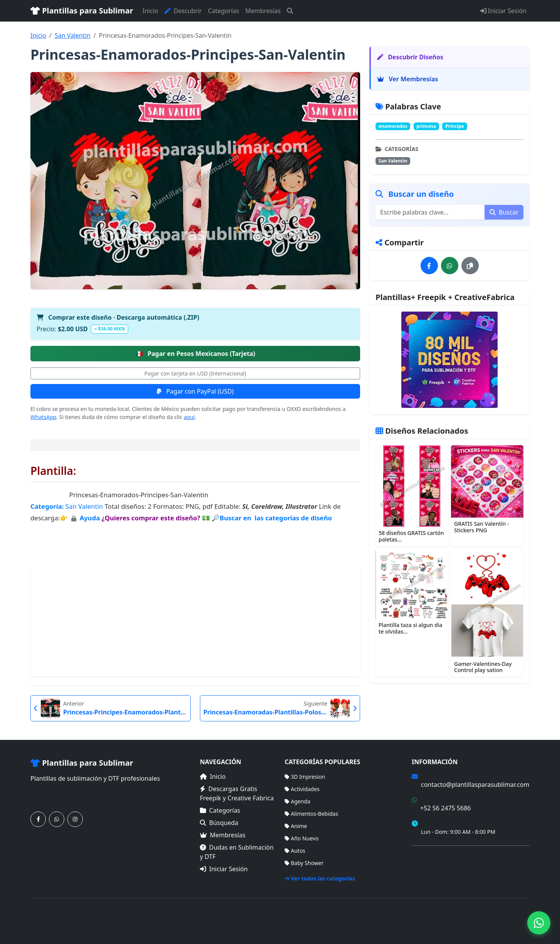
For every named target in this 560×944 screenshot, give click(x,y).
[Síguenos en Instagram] (75, 819)
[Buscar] (290, 11)
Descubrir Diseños (410, 57)
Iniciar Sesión (503, 11)
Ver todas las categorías (320, 878)
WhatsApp (43, 417)
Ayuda (91, 518)
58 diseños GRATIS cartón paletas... (411, 536)
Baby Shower (304, 863)
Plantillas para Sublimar (82, 11)
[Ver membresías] (449, 360)
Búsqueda (219, 823)
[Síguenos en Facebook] (38, 819)
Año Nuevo (302, 838)
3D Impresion (305, 777)
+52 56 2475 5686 (445, 808)
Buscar (504, 212)
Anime (296, 826)
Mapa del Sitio (430, 867)
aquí (189, 417)
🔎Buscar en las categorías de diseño (272, 518)
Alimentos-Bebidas (311, 814)
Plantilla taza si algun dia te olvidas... (411, 628)
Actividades (302, 789)
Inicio (150, 11)
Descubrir (183, 11)
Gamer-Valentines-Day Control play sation (483, 667)
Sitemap (519, 917)
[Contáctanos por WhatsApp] (57, 819)
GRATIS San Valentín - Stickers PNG (482, 527)
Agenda (298, 801)
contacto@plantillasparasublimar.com (475, 785)
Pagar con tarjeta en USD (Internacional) (195, 373)
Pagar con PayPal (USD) (195, 391)
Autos (295, 851)
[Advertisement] (195, 622)
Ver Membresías (407, 79)
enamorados (393, 126)
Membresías (263, 11)
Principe (455, 126)
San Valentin (73, 35)
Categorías (224, 11)
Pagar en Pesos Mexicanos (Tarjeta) (195, 354)
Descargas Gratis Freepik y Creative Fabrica (237, 793)
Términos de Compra (438, 856)
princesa (426, 126)
